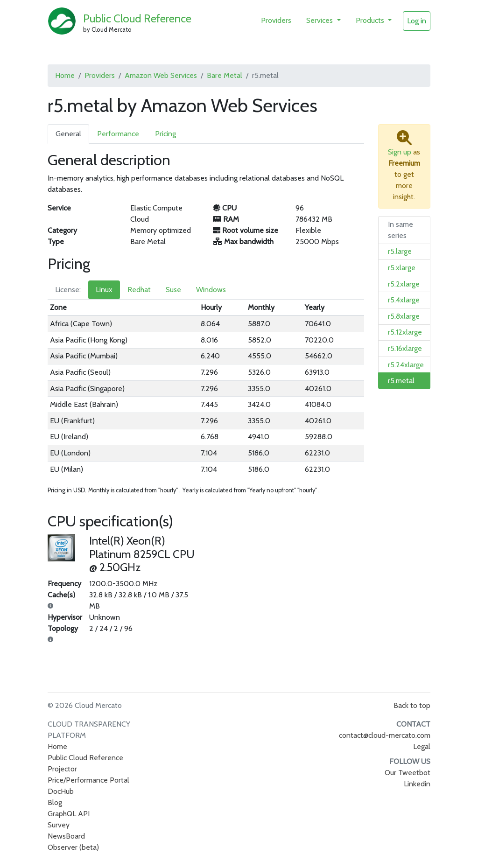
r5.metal (401, 381)
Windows (211, 290)
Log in (417, 21)
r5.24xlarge (406, 365)
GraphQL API (69, 814)
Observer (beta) (73, 847)
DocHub (61, 791)
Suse (173, 290)
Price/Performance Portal (88, 780)
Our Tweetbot (408, 773)
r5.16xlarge (405, 348)
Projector (62, 769)
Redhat (139, 290)
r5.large (400, 251)
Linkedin (417, 784)
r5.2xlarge (404, 284)
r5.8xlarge (404, 316)
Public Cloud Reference (137, 18)
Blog (55, 802)
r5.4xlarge (404, 300)
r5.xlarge (402, 268)
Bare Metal (225, 75)
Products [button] (371, 20)
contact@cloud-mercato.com (385, 735)
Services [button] (320, 20)
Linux (104, 290)
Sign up (400, 152)
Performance (118, 134)
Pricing (165, 134)
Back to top (412, 705)
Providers (276, 20)
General (68, 134)
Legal (422, 746)
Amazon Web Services (161, 75)
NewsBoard (66, 836)
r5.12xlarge (405, 332)
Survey (59, 825)
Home (65, 75)
